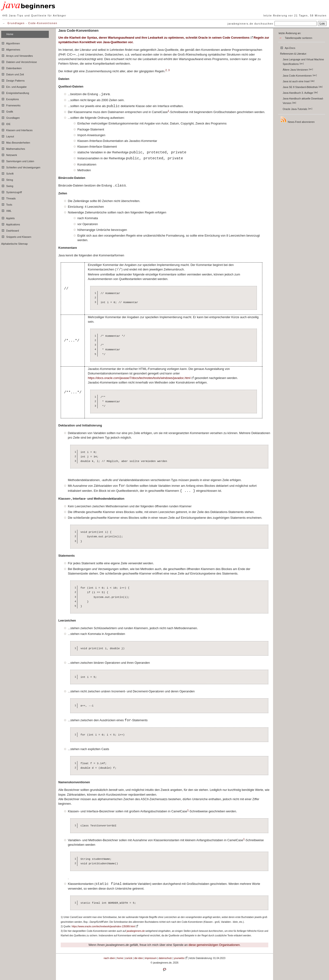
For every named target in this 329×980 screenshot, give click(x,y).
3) (62, 931)
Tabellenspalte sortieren (299, 38)
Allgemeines (11, 49)
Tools (7, 204)
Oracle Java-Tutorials (298, 109)
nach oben (109, 958)
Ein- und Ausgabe (14, 86)
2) (62, 926)
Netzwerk (9, 154)
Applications (11, 224)
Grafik (7, 111)
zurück (129, 958)
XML (6, 210)
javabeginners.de (136, 931)
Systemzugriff (12, 192)
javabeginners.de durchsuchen (250, 24)
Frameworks (11, 105)
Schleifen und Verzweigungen (21, 167)
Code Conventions (236, 38)
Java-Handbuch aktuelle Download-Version (303, 101)
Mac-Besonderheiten (16, 142)
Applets (8, 218)
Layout (8, 136)
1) (62, 917)
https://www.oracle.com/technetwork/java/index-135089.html (103, 926)
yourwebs (179, 958)
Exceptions (10, 99)
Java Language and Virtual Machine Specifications (303, 62)
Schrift (7, 173)
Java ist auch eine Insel (299, 81)
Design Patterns (13, 80)
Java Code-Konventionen (300, 76)
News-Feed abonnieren (297, 120)
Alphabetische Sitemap (14, 244)
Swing (7, 185)
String (7, 179)
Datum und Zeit (12, 74)
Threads (8, 198)
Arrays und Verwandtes (17, 55)
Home (10, 34)
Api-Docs (288, 47)
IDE (6, 123)
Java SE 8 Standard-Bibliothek (303, 87)
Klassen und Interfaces (17, 130)
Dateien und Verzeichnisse (19, 61)
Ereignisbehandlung (15, 92)
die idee (139, 958)
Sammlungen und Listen (18, 161)
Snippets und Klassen (16, 236)
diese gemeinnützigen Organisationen (214, 945)
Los (322, 23)
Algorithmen (10, 43)
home (120, 958)
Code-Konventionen (43, 23)
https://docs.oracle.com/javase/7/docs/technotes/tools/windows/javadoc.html (139, 378)
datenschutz (165, 958)
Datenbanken (11, 67)
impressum (151, 958)
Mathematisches (13, 148)
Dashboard (10, 230)
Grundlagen (16, 23)
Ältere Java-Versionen (298, 70)
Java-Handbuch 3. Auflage (300, 93)
